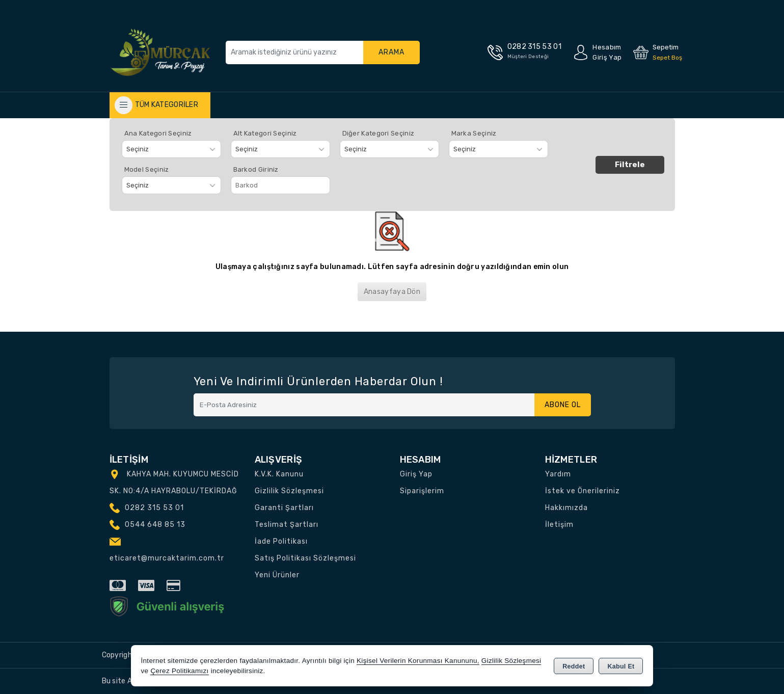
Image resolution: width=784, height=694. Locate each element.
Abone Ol (563, 405)
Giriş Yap (416, 474)
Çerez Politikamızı (179, 671)
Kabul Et (621, 666)
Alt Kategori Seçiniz (265, 133)
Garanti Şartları (284, 508)
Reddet (574, 666)
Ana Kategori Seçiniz (158, 133)
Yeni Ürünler (277, 575)
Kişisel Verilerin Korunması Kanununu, (418, 661)
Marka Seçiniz (474, 133)
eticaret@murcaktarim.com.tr (167, 558)
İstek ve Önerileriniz (583, 491)
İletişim (559, 525)
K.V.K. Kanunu (279, 474)
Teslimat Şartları (287, 525)
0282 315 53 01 (154, 508)
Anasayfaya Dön (392, 292)
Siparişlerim (422, 491)
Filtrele (630, 165)
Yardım (558, 474)
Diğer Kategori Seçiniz (379, 133)
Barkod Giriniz (256, 169)
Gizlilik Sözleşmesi (289, 491)
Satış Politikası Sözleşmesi (305, 558)
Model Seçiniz (147, 169)
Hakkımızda (566, 508)
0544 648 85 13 (155, 525)
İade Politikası (281, 541)
